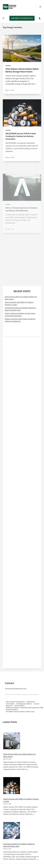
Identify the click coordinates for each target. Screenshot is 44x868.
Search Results (20, 706)
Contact (36, 704)
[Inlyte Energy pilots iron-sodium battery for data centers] (12, 741)
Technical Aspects (12, 710)
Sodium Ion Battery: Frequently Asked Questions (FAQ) (24, 708)
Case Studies (10, 704)
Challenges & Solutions (24, 704)
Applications (31, 702)
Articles (8, 66)
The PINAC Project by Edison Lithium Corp (20, 711)
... (36, 84)
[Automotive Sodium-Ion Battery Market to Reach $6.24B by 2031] (12, 831)
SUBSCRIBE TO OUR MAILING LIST (22, 18)
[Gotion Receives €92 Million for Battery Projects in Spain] (12, 786)
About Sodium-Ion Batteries (15, 702)
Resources (9, 706)
